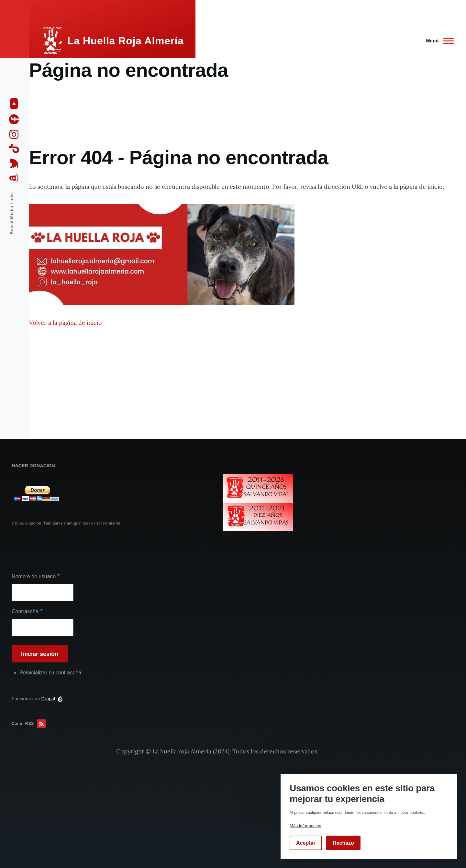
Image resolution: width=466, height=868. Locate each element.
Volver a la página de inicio (66, 323)
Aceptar (306, 843)
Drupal (48, 699)
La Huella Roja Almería (126, 41)
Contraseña (25, 611)
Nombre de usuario (34, 576)
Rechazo (343, 843)
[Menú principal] (438, 41)
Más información (305, 826)
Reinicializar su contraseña (50, 673)
